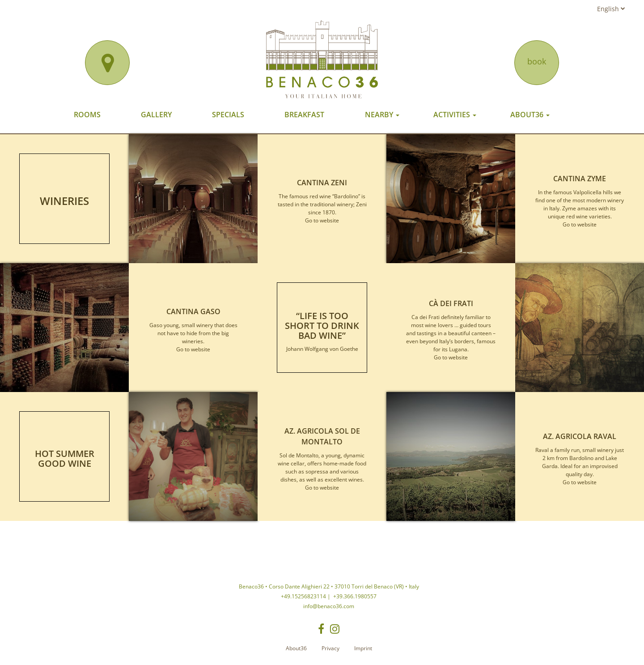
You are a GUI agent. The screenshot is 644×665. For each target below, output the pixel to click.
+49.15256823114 (303, 596)
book (537, 61)
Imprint (363, 648)
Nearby (382, 115)
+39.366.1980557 (354, 596)
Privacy (330, 648)
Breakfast (304, 115)
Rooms (87, 115)
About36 (530, 115)
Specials (228, 115)
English (611, 9)
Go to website (322, 220)
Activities (455, 115)
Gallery (156, 115)
